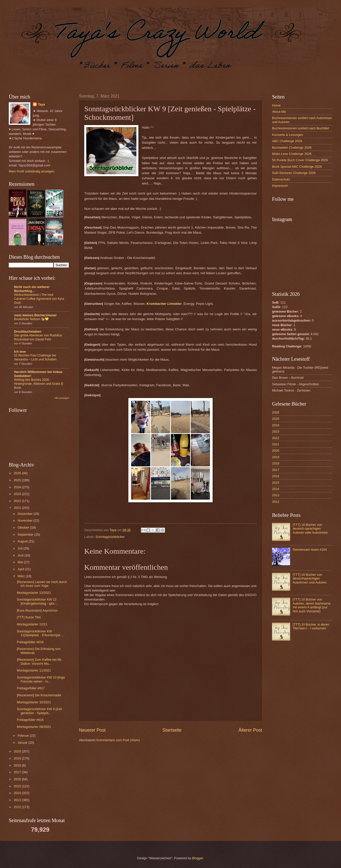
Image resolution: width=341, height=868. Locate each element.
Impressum (280, 186)
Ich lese (20, 352)
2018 (18, 765)
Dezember (25, 514)
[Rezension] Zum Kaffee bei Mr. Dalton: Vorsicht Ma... (39, 661)
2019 (18, 758)
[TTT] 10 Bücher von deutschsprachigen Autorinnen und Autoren (310, 578)
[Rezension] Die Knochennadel (39, 695)
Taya (41, 104)
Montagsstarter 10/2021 (34, 702)
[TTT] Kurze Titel (29, 617)
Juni (21, 555)
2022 (18, 501)
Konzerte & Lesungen (288, 135)
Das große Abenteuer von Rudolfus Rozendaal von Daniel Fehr (38, 337)
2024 (18, 487)
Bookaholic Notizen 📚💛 (31, 319)
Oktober (24, 527)
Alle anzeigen (62, 398)
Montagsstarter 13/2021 (34, 593)
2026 (18, 473)
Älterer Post (250, 730)
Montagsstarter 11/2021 (34, 670)
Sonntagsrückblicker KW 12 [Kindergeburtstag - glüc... (37, 601)
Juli (20, 548)
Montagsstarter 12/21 (32, 624)
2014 (18, 793)
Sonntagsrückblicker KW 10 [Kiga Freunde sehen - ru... (41, 679)
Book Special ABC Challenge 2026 (297, 167)
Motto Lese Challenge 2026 (292, 154)
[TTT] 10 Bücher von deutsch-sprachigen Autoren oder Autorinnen (310, 529)
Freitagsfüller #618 (30, 642)
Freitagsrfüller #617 (31, 688)
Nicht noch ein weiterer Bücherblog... (32, 289)
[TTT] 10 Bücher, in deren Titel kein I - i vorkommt (311, 626)
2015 (18, 786)
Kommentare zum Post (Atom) (118, 740)
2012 (18, 807)
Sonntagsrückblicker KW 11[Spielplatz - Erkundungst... (40, 633)
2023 (18, 494)
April (21, 569)
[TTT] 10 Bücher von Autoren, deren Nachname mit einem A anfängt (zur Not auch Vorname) (312, 605)
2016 (18, 779)
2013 (18, 800)
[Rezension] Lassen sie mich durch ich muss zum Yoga (42, 584)
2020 (18, 751)
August (23, 541)
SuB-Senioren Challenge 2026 (294, 173)
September (26, 535)
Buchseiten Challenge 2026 (292, 148)
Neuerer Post (92, 730)
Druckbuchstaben (28, 331)
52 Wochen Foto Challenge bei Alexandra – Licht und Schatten (35, 357)
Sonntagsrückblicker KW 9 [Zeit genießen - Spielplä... (39, 711)
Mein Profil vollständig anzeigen (31, 171)
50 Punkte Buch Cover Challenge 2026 (300, 160)
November (25, 520)
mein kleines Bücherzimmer (35, 315)
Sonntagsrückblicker (110, 537)
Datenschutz (281, 179)
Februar (24, 736)
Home (276, 105)
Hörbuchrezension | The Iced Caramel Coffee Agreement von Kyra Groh (39, 299)
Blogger (198, 858)
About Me (279, 112)
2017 (18, 772)
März (22, 576)
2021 (18, 508)
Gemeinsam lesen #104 (310, 550)
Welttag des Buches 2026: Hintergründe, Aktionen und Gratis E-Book (39, 384)
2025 (18, 480)
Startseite (172, 730)
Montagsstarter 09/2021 (34, 727)
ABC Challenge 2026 (287, 141)
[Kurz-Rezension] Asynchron (37, 610)
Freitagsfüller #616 (30, 720)
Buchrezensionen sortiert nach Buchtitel (301, 128)
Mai (21, 562)
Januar (23, 743)
